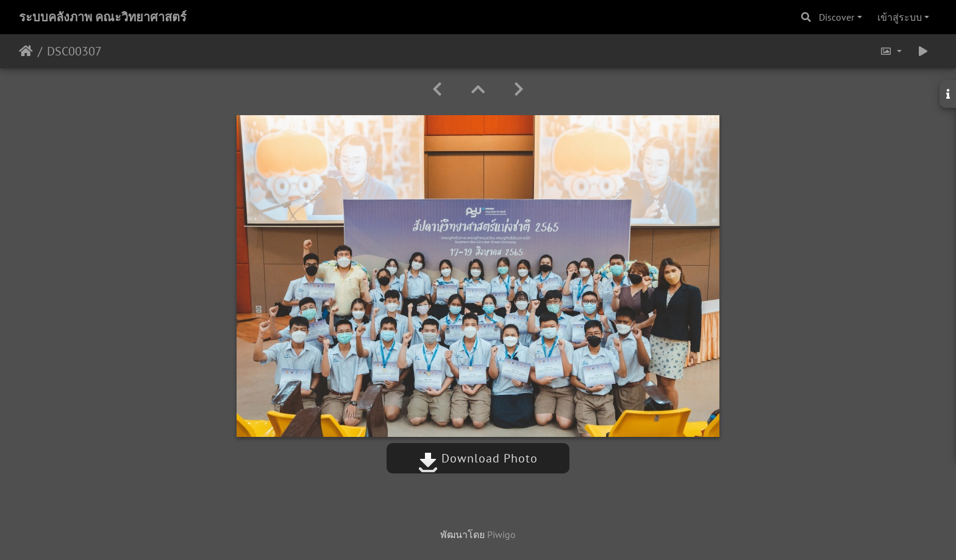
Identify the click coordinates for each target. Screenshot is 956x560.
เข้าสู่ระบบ (900, 17)
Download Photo (478, 458)
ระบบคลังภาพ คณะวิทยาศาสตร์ (103, 17)
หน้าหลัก (26, 51)
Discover (836, 17)
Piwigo (501, 534)
